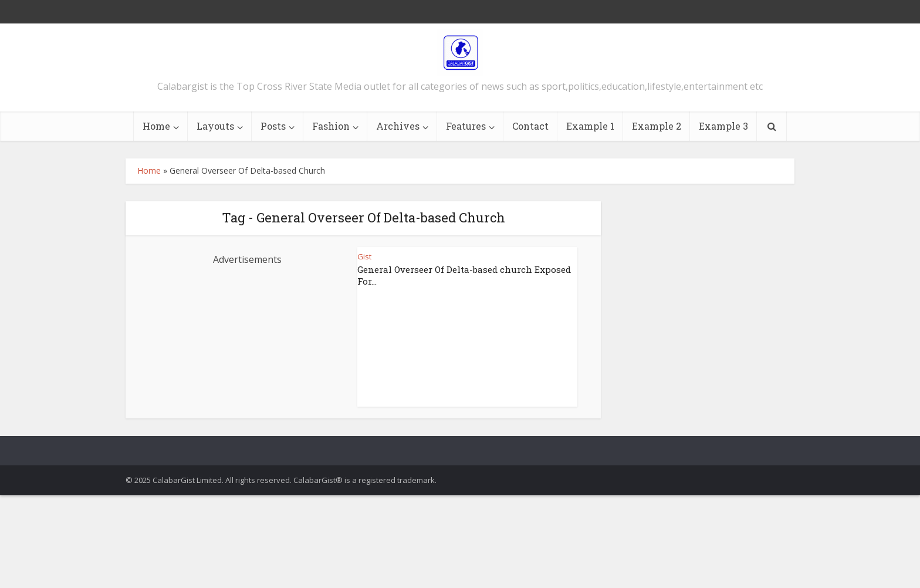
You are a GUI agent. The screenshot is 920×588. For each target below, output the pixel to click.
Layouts (215, 126)
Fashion (331, 126)
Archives (398, 126)
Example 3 (723, 126)
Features (466, 126)
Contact (530, 126)
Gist (364, 256)
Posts (273, 126)
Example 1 (590, 126)
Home (156, 126)
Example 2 (657, 126)
